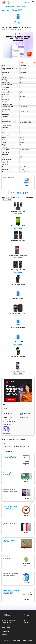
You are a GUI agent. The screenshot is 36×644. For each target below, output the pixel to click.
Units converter (6, 625)
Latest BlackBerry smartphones (12, 29)
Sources (6, 409)
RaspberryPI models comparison (10, 474)
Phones (23, 7)
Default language (25, 413)
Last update (7, 420)
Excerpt (5, 404)
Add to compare (7, 199)
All (2, 7)
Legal (25, 620)
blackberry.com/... (25, 172)
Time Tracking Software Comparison (11, 507)
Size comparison (6, 627)
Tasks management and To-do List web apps (11, 457)
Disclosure (27, 618)
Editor (21, 418)
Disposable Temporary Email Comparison (10, 574)
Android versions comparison (9, 558)
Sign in (27, 2)
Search (14, 2)
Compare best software (8, 620)
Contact (26, 623)
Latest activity (5, 634)
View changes (7, 433)
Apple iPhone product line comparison (10, 524)
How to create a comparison (10, 618)
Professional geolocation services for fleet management (11, 592)
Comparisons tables (7, 623)
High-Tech (16, 7)
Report (12, 193)
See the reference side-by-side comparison (16, 27)
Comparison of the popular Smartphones (10, 490)
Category (6, 413)
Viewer (5, 418)
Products (8, 7)
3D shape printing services (9, 541)
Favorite (15, 23)
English (33, 2)
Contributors (7, 424)
